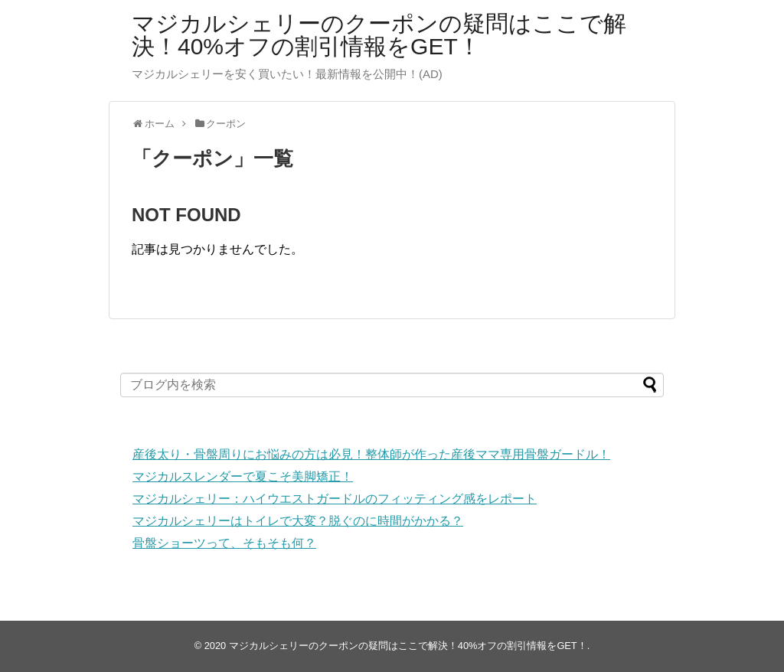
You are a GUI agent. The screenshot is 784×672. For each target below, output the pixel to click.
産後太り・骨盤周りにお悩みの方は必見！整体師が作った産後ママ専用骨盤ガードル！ (371, 454)
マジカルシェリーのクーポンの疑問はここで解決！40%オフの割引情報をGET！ (379, 35)
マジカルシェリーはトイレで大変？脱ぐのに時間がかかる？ (298, 521)
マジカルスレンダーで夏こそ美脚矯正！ (243, 476)
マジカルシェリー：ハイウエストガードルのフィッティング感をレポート (335, 499)
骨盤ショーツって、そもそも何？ (224, 543)
